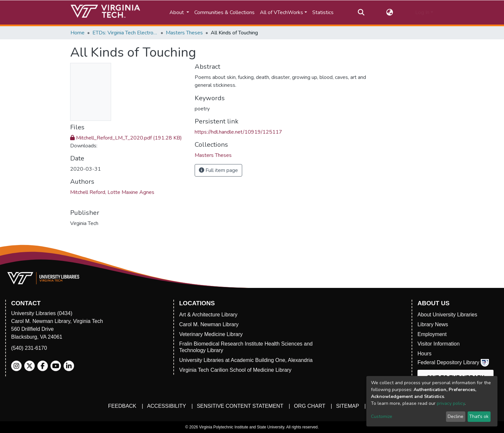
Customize (382, 416)
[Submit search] (361, 12)
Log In (422, 12)
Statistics (323, 12)
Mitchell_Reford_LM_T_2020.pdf (126, 138)
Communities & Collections (224, 12)
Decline (456, 416)
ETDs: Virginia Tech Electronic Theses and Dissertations (125, 33)
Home (78, 33)
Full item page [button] (218, 170)
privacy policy (451, 403)
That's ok (479, 416)
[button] (390, 12)
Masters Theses (184, 33)
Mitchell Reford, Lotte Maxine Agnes (112, 192)
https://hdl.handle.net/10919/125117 (238, 132)
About (177, 12)
